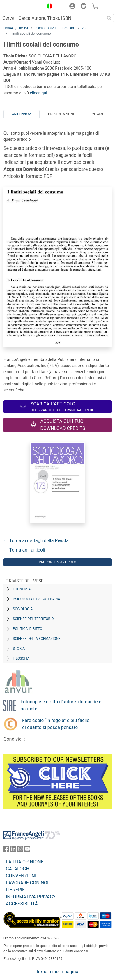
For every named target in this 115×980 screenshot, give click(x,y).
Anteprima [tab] (22, 114)
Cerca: (9, 18)
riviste (24, 28)
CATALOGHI (18, 869)
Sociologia (23, 609)
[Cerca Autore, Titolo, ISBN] (61, 18)
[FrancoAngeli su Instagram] (20, 850)
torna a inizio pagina (57, 972)
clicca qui (39, 93)
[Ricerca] (109, 18)
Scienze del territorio (33, 619)
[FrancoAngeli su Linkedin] (13, 850)
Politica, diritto (28, 629)
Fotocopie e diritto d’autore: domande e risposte (61, 705)
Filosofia (21, 658)
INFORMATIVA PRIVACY (31, 897)
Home (8, 28)
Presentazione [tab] (62, 114)
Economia (22, 589)
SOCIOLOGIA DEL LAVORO (55, 28)
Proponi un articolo (57, 562)
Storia (19, 649)
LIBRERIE (15, 890)
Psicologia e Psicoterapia (36, 599)
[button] (48, 7)
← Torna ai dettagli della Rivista (36, 541)
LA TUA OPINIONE (25, 862)
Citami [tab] (97, 114)
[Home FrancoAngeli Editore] (22, 7)
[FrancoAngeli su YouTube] (27, 850)
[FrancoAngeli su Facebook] (6, 850)
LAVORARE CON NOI (27, 883)
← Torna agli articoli (24, 550)
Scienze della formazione (37, 639)
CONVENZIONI (21, 876)
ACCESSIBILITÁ (22, 904)
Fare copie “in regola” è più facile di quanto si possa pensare (56, 724)
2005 (85, 28)
